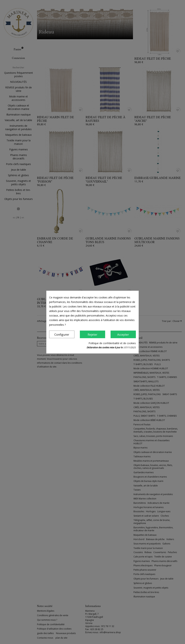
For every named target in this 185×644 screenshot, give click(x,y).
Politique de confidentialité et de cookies (112, 343)
